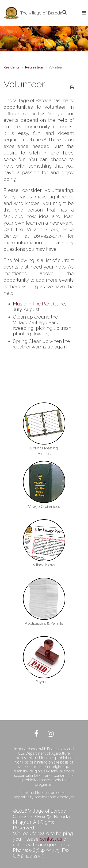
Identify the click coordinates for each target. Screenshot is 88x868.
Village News (44, 565)
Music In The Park (32, 304)
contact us (51, 839)
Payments (44, 682)
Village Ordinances (44, 507)
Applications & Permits (44, 623)
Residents (11, 67)
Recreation (34, 67)
